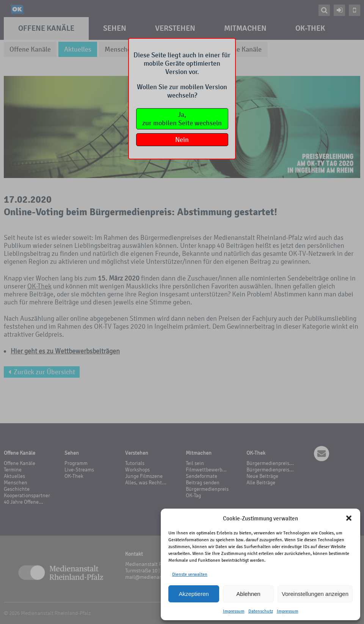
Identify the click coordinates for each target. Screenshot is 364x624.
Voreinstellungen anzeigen (315, 594)
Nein (182, 140)
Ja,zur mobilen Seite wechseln (182, 119)
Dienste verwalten (190, 574)
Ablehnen (248, 594)
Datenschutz (261, 611)
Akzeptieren (194, 594)
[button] (349, 518)
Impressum (234, 611)
